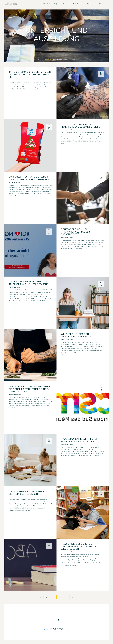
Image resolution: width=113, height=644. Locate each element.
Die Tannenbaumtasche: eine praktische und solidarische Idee (80, 126)
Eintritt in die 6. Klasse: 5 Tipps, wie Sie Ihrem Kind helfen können (29, 493)
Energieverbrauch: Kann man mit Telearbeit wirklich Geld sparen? (28, 283)
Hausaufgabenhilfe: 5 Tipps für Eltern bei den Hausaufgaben (79, 440)
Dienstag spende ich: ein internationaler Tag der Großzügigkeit (75, 232)
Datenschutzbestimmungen (62, 630)
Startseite (48, 60)
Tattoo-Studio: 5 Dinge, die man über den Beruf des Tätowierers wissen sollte (30, 75)
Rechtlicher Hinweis (49, 630)
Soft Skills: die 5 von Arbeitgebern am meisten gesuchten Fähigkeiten (29, 178)
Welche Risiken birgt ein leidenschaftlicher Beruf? (77, 335)
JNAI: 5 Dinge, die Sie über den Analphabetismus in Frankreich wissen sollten (80, 546)
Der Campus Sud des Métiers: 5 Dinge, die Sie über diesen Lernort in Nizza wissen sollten (30, 389)
